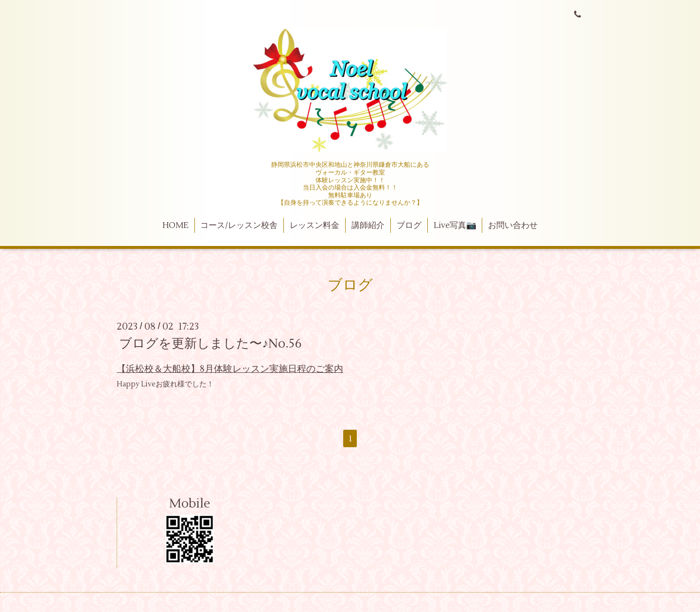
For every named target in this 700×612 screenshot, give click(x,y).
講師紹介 (368, 226)
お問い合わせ (513, 226)
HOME (175, 226)
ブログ (409, 226)
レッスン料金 (315, 226)
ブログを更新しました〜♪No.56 (210, 344)
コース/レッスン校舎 (239, 226)
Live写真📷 (455, 226)
